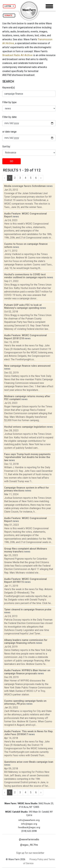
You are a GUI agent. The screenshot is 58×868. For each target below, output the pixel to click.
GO (12, 161)
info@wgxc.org (29, 824)
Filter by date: (10, 117)
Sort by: (6, 147)
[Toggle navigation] (49, 6)
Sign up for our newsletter (30, 853)
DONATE (9, 15)
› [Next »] (41, 178)
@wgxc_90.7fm (29, 845)
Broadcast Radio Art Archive (17, 55)
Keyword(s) (9, 88)
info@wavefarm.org (29, 820)
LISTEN (9, 6)
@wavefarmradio (29, 839)
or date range (9, 132)
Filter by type (9, 102)
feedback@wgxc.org (29, 828)
